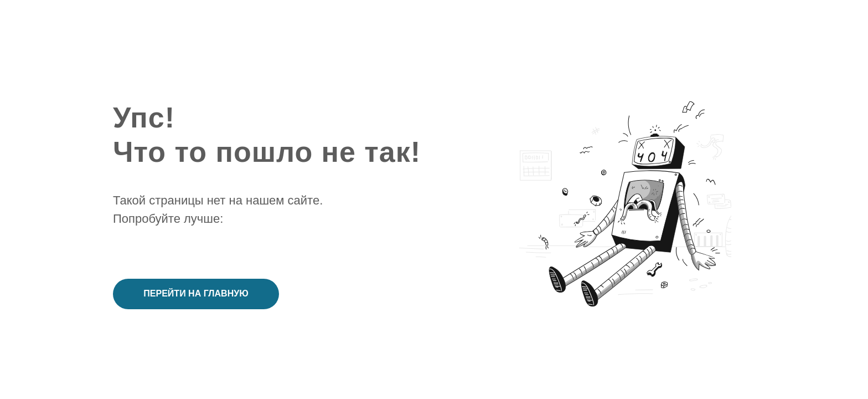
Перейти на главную (196, 293)
